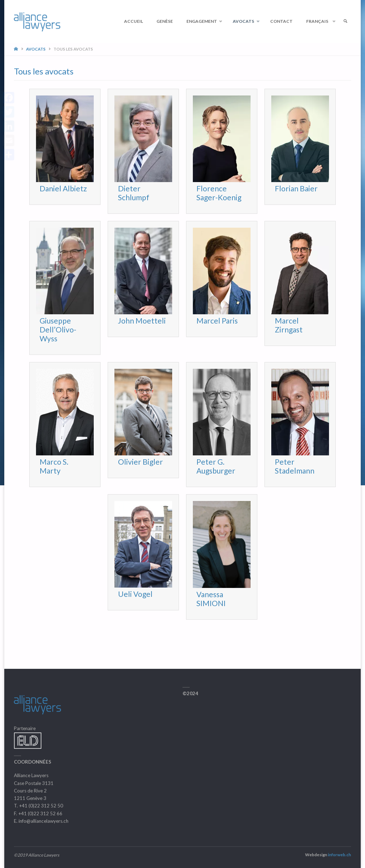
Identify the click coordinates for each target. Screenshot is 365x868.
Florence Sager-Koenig (219, 193)
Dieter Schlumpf (134, 193)
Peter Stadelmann (295, 466)
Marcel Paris (217, 321)
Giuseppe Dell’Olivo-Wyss (58, 329)
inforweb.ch (340, 855)
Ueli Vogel (135, 594)
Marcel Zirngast (289, 325)
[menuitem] (319, 21)
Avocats (36, 49)
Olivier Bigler (140, 462)
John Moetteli (142, 321)
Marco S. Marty (54, 466)
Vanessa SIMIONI (211, 599)
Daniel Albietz (63, 188)
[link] (345, 21)
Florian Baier (296, 188)
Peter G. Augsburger (216, 466)
